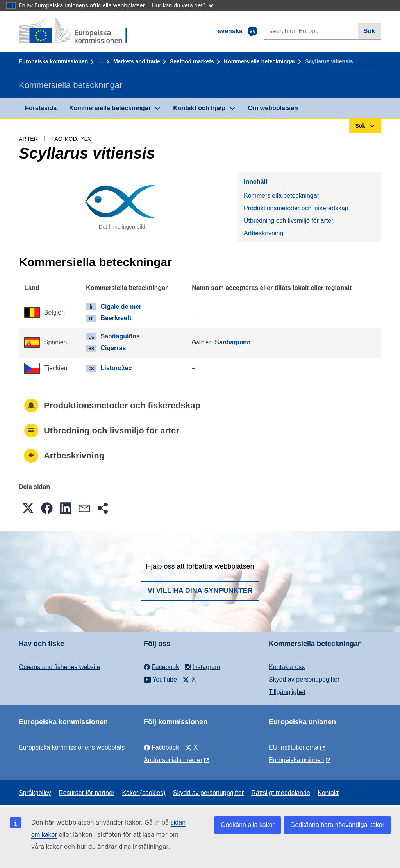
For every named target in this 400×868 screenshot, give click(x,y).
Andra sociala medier (173, 760)
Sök (369, 31)
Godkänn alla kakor (248, 825)
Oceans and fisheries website (60, 667)
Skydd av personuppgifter (304, 679)
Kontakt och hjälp (199, 108)
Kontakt (328, 793)
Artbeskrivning (263, 233)
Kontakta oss (287, 667)
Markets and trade (137, 61)
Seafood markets (192, 61)
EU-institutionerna (294, 747)
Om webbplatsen (273, 108)
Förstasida (41, 108)
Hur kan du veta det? (183, 5)
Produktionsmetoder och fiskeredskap (296, 208)
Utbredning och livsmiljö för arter (288, 221)
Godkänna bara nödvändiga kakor (337, 825)
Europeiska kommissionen (53, 61)
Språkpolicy (35, 793)
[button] (28, 508)
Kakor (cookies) (144, 793)
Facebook (161, 747)
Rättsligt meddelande (280, 793)
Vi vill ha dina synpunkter (200, 591)
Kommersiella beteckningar (260, 61)
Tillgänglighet (287, 692)
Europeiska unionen (296, 760)
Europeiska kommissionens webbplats (72, 747)
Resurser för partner (87, 793)
